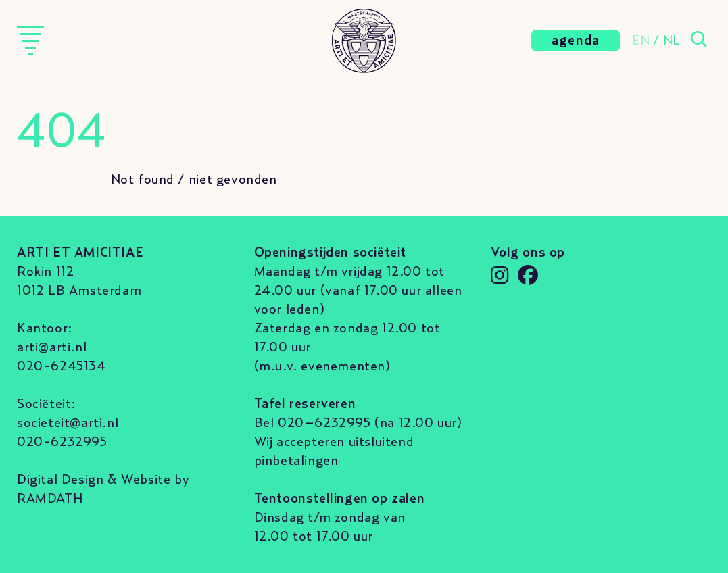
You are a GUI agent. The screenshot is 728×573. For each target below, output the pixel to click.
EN (641, 41)
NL (672, 41)
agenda (576, 41)
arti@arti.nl (52, 347)
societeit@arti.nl (68, 423)
